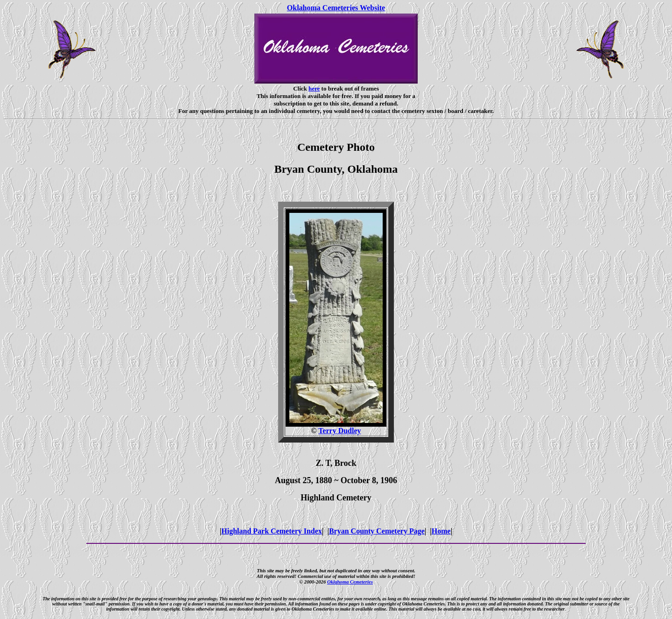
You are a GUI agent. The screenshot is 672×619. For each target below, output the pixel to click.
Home (441, 531)
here (314, 88)
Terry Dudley (339, 431)
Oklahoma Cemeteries (350, 582)
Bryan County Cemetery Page (377, 531)
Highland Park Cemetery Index (272, 531)
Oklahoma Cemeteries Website (336, 8)
